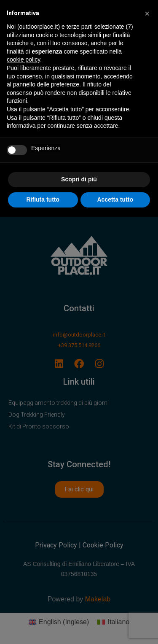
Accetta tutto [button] (115, 199)
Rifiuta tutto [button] (43, 199)
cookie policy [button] (23, 59)
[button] (147, 13)
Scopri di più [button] (79, 179)
